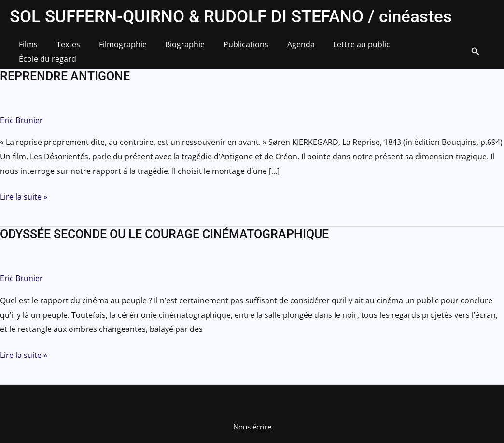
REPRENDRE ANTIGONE (65, 69)
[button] (469, 48)
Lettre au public (341, 48)
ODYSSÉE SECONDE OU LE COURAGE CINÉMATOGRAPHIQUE (164, 227)
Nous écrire (252, 420)
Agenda (283, 48)
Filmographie (115, 48)
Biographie (174, 48)
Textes (63, 48)
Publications (231, 48)
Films (27, 48)
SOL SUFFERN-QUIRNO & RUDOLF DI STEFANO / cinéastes (231, 17)
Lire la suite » (24, 190)
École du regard (413, 48)
